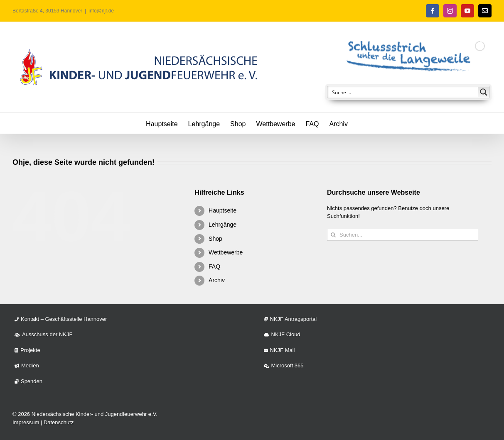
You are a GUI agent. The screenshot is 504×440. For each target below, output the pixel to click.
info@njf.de (101, 11)
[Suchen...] (403, 235)
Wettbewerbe (226, 252)
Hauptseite (222, 210)
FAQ (214, 266)
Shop (215, 239)
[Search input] (403, 92)
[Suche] (333, 235)
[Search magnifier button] (484, 92)
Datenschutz (59, 422)
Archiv (217, 280)
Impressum (26, 422)
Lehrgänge (222, 225)
